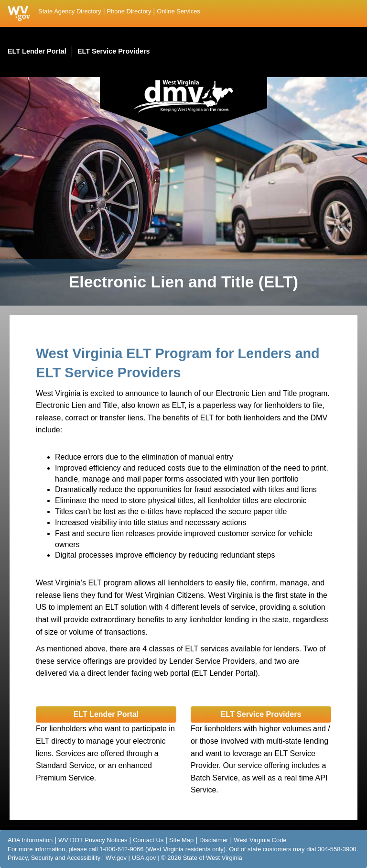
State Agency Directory (70, 11)
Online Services (178, 11)
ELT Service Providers (261, 714)
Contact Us (148, 840)
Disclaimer (214, 840)
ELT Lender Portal (106, 714)
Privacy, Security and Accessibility (54, 858)
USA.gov (144, 858)
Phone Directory (129, 11)
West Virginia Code (260, 840)
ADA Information (30, 840)
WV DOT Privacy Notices (93, 840)
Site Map (181, 840)
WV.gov (116, 858)
